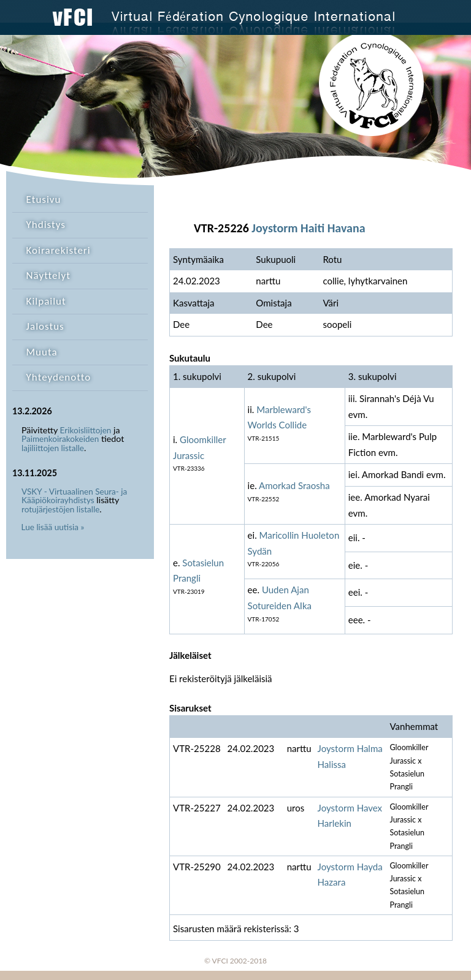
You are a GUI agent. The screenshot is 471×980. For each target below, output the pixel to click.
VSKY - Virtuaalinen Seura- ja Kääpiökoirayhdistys (74, 496)
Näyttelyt (48, 275)
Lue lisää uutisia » (53, 527)
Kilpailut (46, 301)
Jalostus (45, 326)
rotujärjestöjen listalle (60, 509)
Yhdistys (46, 225)
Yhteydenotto (59, 377)
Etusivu (44, 199)
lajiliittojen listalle (53, 448)
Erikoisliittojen (86, 430)
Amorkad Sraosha (294, 485)
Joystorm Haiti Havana (308, 228)
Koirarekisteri (59, 250)
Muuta (42, 352)
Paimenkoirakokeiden (60, 439)
